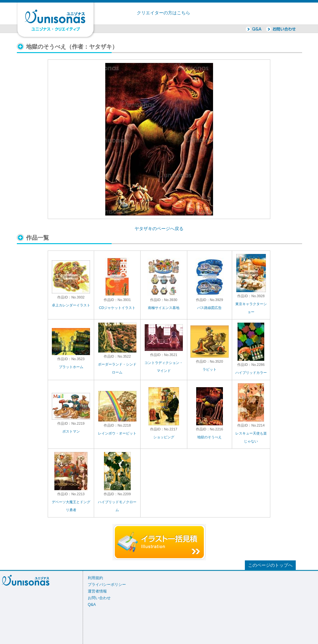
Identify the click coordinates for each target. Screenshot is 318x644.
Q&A (92, 605)
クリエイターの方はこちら (163, 13)
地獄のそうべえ (209, 437)
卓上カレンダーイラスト (71, 305)
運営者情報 (97, 591)
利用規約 (95, 578)
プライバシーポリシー (107, 585)
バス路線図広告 (209, 308)
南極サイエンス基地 (164, 308)
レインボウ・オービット (117, 433)
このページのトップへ (270, 565)
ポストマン (71, 431)
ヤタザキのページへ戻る (159, 229)
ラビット (210, 369)
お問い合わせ (99, 598)
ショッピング (164, 437)
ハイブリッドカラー (251, 373)
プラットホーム (71, 367)
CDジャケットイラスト (117, 308)
